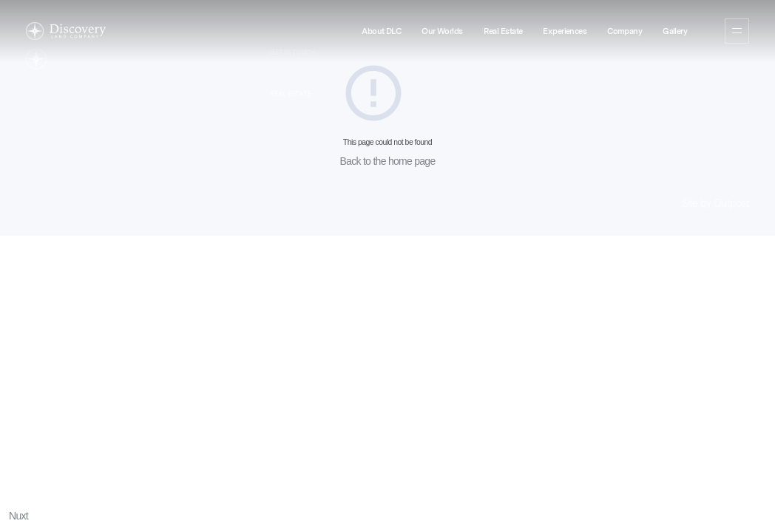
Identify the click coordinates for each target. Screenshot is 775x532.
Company (625, 31)
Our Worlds (442, 31)
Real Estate (503, 31)
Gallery (675, 31)
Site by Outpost (716, 203)
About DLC (381, 31)
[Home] (66, 31)
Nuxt (18, 516)
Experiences (565, 31)
